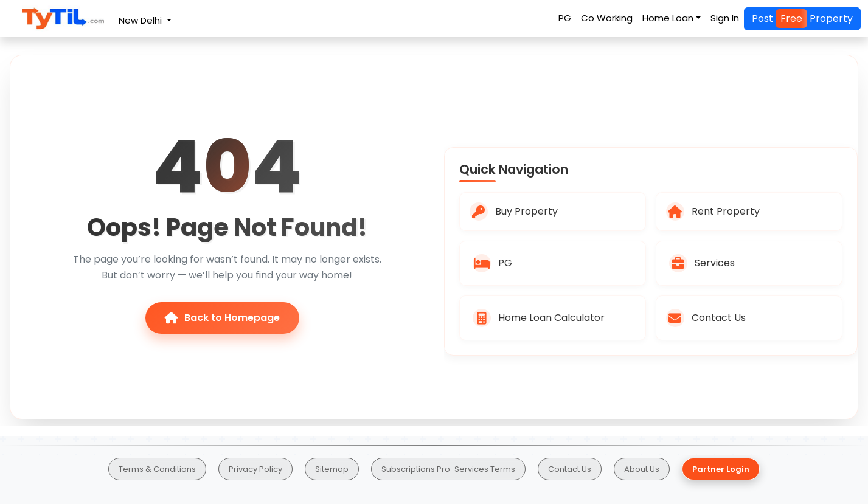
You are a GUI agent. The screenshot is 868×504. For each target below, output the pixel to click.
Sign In (725, 18)
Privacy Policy (255, 469)
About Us (642, 469)
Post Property (802, 19)
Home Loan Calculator (539, 318)
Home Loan (668, 18)
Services (702, 263)
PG (565, 18)
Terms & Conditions (157, 469)
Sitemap (332, 469)
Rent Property (713, 212)
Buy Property (514, 212)
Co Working (607, 18)
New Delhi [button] (141, 20)
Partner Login (721, 469)
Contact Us (706, 318)
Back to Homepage (222, 318)
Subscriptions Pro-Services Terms (448, 469)
